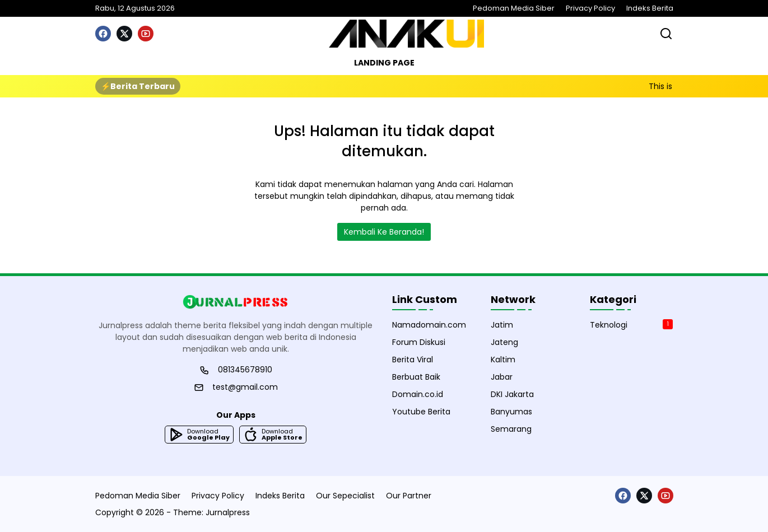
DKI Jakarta (512, 394)
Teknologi (632, 325)
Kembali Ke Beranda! (384, 232)
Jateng (504, 342)
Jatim (502, 325)
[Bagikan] (666, 34)
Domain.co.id (418, 394)
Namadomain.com (429, 325)
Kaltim (503, 360)
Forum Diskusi (419, 342)
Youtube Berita (421, 412)
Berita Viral (413, 360)
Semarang (511, 429)
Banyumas (511, 412)
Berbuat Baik (416, 377)
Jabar (502, 377)
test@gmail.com (245, 387)
